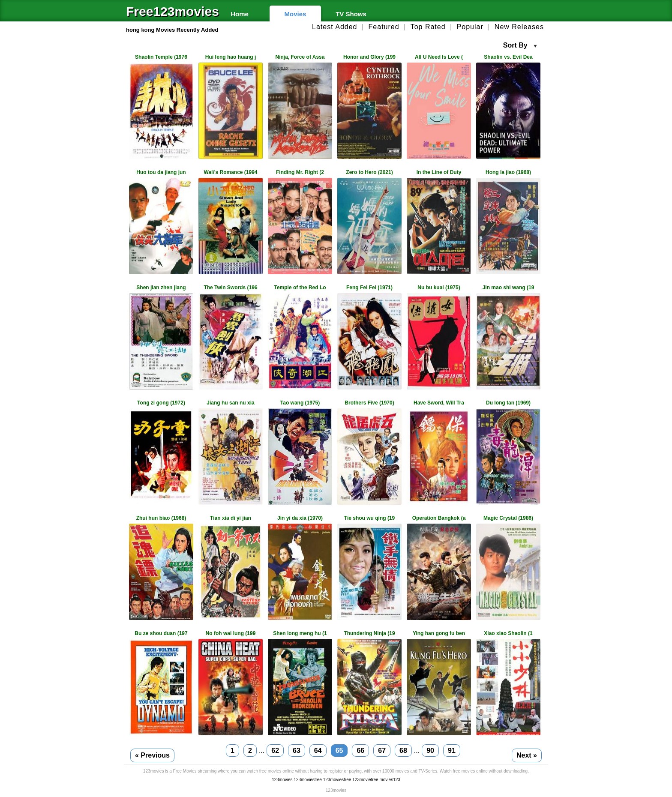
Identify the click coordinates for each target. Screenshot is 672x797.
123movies (282, 780)
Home (240, 14)
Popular (470, 27)
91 (452, 751)
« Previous (152, 755)
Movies (295, 14)
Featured (384, 27)
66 (360, 751)
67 (382, 751)
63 (297, 751)
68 (403, 751)
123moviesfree (308, 780)
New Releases (519, 27)
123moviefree (365, 780)
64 (318, 751)
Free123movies (169, 12)
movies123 (390, 780)
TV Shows (351, 14)
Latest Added (334, 27)
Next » (527, 755)
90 (430, 751)
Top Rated (428, 27)
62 (275, 751)
